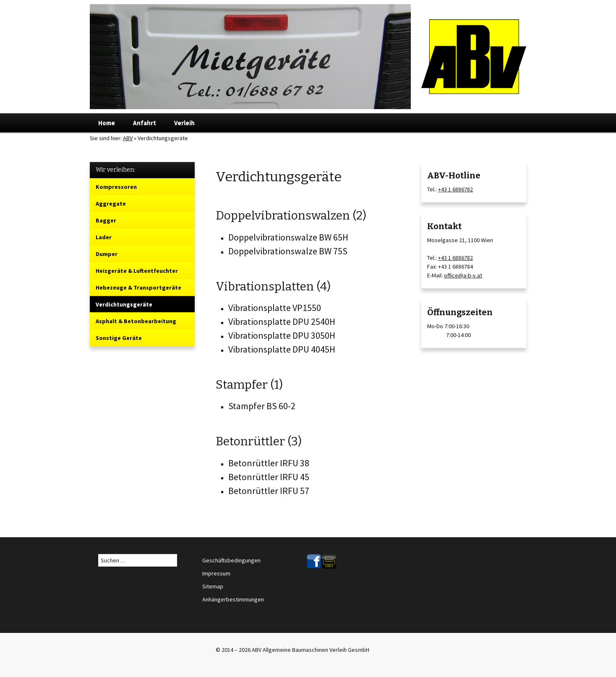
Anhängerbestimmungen (233, 599)
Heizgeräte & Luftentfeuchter (137, 271)
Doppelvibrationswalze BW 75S (288, 251)
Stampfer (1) (249, 385)
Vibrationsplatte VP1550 (275, 308)
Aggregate (111, 204)
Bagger (106, 220)
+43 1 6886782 (455, 189)
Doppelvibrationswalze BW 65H (288, 237)
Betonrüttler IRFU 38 (269, 463)
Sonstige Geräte (119, 338)
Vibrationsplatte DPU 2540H (282, 322)
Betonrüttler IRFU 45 (269, 477)
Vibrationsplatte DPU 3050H (282, 335)
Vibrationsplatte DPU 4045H (282, 349)
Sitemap (213, 586)
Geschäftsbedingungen (231, 560)
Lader (104, 237)
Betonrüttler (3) (259, 441)
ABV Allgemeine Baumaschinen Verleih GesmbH (311, 650)
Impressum (216, 573)
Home (107, 123)
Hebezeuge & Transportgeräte (138, 288)
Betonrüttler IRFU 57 (269, 491)
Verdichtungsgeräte (124, 304)
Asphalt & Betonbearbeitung (136, 321)
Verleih (184, 123)
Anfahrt (145, 123)
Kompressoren (116, 187)
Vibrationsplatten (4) (273, 286)
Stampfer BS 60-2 (262, 406)
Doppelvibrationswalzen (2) (291, 216)
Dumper (107, 254)
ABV (128, 138)
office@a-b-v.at (463, 275)
